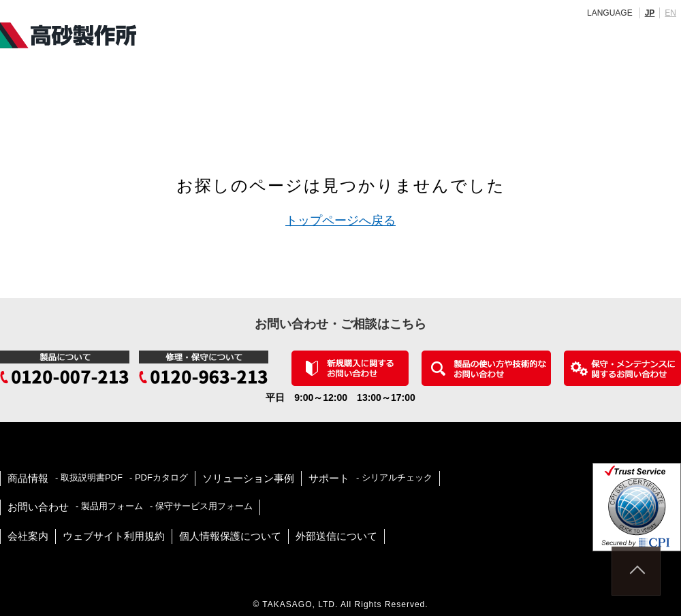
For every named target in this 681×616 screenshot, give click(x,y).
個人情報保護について (230, 536)
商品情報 (28, 478)
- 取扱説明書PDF (89, 477)
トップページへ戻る (340, 221)
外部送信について (336, 536)
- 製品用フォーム (109, 506)
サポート (329, 478)
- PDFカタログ (159, 477)
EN (670, 13)
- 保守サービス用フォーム (201, 506)
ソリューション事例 (248, 478)
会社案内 (28, 536)
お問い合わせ (38, 507)
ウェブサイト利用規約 (114, 536)
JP (650, 13)
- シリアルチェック (394, 477)
